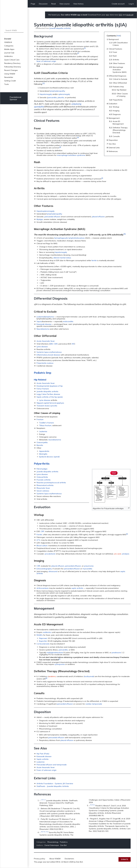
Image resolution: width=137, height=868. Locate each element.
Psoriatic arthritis (44, 480)
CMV (56, 344)
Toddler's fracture (46, 423)
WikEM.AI (8, 42)
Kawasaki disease (44, 324)
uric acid (117, 554)
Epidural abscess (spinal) (49, 457)
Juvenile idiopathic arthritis (60, 28)
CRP (42, 531)
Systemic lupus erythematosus (49, 352)
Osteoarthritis (42, 477)
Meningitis (43, 454)
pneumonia (89, 566)
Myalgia (40, 219)
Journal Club (9, 53)
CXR (38, 566)
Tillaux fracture (45, 425)
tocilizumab (89, 676)
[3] (43, 83)
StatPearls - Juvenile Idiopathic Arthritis (53, 786)
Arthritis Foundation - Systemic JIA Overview (55, 784)
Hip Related (40, 380)
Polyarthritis (42, 464)
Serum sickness (43, 491)
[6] (46, 678)
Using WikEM (10, 74)
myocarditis (87, 569)
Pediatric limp (43, 373)
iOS (121, 15)
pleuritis (61, 97)
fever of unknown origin (46, 61)
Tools (7, 84)
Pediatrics (64, 842)
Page (33, 4)
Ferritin (39, 535)
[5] (125, 234)
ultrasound (53, 571)
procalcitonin (50, 554)
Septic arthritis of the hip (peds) (50, 397)
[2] (78, 53)
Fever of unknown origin (46, 770)
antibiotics (47, 632)
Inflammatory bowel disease (48, 355)
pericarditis (52, 97)
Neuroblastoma (43, 329)
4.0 (42, 832)
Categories (9, 46)
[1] (85, 48)
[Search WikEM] (14, 30)
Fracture (40, 419)
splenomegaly (64, 94)
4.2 (47, 832)
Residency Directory (12, 63)
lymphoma (49, 317)
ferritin (94, 260)
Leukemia (40, 317)
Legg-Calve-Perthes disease (48, 394)
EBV (51, 344)
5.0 (91, 805)
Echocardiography (44, 569)
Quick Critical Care (12, 60)
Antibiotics (9, 56)
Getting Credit (10, 81)
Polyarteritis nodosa (45, 363)
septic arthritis (77, 588)
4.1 (45, 832)
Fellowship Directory (13, 67)
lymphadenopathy (57, 91)
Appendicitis (44, 451)
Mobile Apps (9, 49)
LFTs (38, 540)
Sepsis (39, 321)
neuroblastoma (55, 440)
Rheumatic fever (43, 488)
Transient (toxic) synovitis (47, 406)
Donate (125, 859)
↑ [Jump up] (40, 809)
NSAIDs (40, 635)
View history (78, 4)
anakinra (52, 676)
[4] (78, 137)
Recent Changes (11, 70)
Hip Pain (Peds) (43, 754)
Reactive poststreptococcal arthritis (51, 483)
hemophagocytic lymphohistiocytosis (69, 238)
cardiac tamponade (94, 704)
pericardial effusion (52, 217)
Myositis (40, 445)
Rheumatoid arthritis (45, 485)
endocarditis (68, 321)
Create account (118, 4)
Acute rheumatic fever (46, 341)
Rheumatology (53, 842)
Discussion (43, 4)
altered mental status (62, 258)
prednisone (116, 653)
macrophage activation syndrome (71, 155)
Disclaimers (69, 859)
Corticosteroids (43, 644)
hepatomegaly (61, 252)
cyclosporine (60, 664)
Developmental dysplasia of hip (50, 386)
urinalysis (125, 554)
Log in (131, 4)
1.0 (42, 800)
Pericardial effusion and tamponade (52, 765)
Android (130, 15)
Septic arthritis (43, 759)
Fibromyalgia (42, 469)
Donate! (8, 39)
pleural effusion (98, 217)
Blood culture (42, 546)
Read (53, 4)
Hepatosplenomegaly (45, 211)
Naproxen (43, 638)
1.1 (45, 800)
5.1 (94, 805)
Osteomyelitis (42, 442)
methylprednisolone (55, 653)
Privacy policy (39, 859)
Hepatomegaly (46, 94)
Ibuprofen (43, 641)
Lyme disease (42, 347)
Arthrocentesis (43, 588)
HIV (73, 344)
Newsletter (9, 77)
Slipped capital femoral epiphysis (50, 403)
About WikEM (55, 859)
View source (64, 4)
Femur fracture (43, 389)
